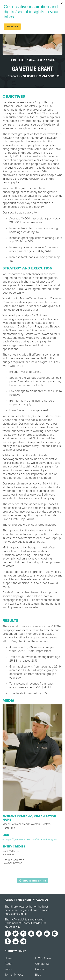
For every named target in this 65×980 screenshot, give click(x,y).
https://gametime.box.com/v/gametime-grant (30, 839)
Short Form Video (41, 76)
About (8, 964)
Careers (40, 969)
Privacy (19, 975)
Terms (9, 975)
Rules (8, 969)
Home (9, 958)
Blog (38, 975)
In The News (43, 958)
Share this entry (32, 881)
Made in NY (12, 927)
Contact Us (42, 964)
